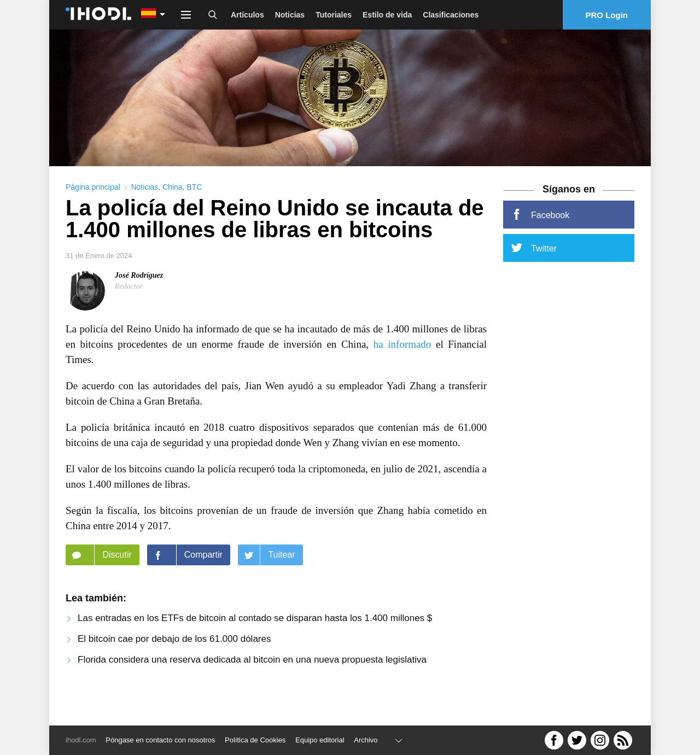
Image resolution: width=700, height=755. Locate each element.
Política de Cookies (255, 740)
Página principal (93, 211)
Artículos (247, 15)
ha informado (402, 368)
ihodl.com (81, 740)
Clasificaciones (451, 15)
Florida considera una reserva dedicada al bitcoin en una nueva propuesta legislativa (252, 684)
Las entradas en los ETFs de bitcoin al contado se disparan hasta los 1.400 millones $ (255, 642)
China (173, 211)
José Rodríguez (139, 299)
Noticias (290, 15)
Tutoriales (334, 15)
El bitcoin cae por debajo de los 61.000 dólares (174, 663)
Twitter (534, 272)
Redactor (129, 310)
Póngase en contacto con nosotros (160, 740)
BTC (194, 211)
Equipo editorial (320, 740)
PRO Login (607, 15)
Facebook (540, 238)
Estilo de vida (387, 15)
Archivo (366, 740)
